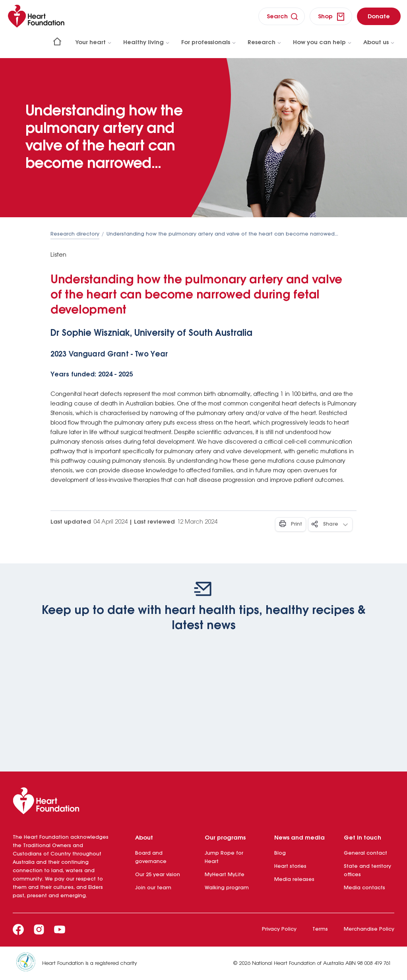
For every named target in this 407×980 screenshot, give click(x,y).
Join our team (153, 888)
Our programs (225, 838)
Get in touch (362, 838)
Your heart (94, 43)
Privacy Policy (279, 929)
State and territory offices (367, 871)
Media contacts (364, 888)
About (144, 838)
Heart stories (290, 866)
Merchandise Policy (369, 929)
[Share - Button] (330, 524)
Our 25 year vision (158, 875)
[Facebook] (18, 929)
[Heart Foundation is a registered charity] (29, 963)
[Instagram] (39, 929)
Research (265, 43)
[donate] (379, 16)
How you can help (323, 43)
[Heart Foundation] (203, 802)
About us (379, 43)
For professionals (209, 43)
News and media (299, 838)
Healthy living (147, 43)
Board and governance (151, 857)
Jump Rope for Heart (224, 857)
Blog (280, 853)
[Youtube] (60, 929)
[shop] (331, 16)
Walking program (227, 888)
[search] (282, 16)
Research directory (75, 234)
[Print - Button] (291, 524)
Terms (320, 929)
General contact (365, 853)
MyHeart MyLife (225, 875)
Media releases (294, 880)
